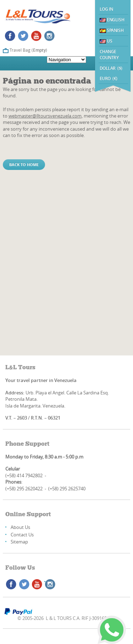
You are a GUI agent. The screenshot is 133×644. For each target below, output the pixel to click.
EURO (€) (109, 78)
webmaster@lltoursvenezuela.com (45, 116)
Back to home (24, 164)
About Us (20, 527)
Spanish (112, 30)
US (106, 41)
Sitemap (19, 542)
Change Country (109, 55)
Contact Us (22, 535)
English (112, 20)
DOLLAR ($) (111, 68)
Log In (107, 9)
